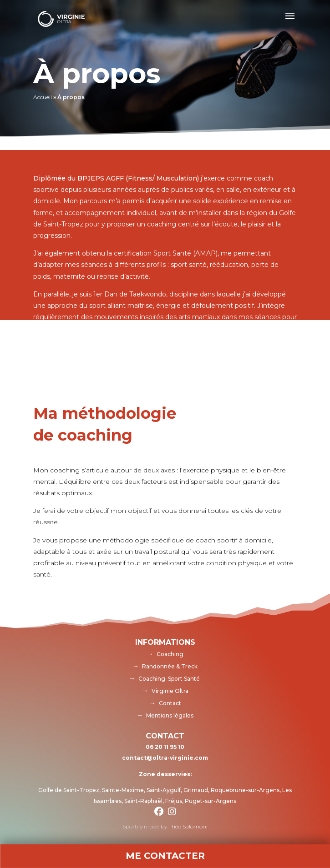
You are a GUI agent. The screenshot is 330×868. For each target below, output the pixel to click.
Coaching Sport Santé (169, 679)
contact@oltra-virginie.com (165, 758)
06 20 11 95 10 (165, 747)
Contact (170, 703)
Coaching (170, 654)
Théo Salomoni (188, 826)
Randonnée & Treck (170, 666)
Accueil (43, 97)
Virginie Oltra (170, 691)
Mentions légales (170, 715)
